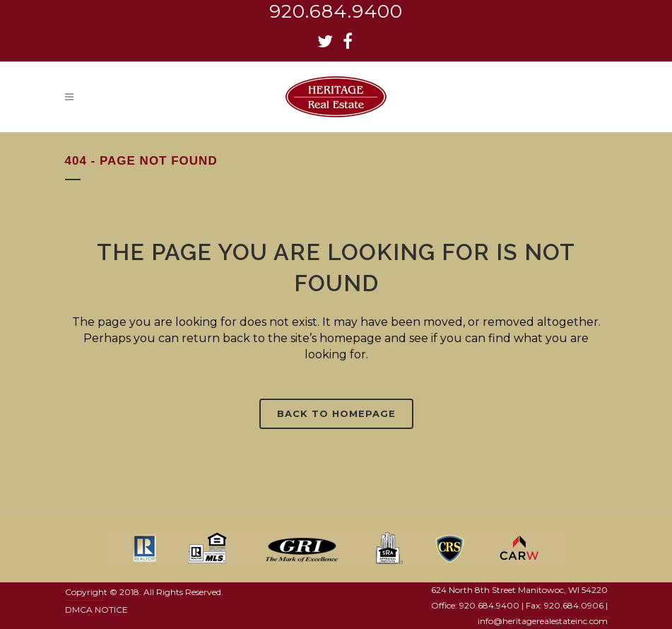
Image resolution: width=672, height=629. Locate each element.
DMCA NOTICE (96, 610)
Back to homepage (336, 413)
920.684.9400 (336, 11)
